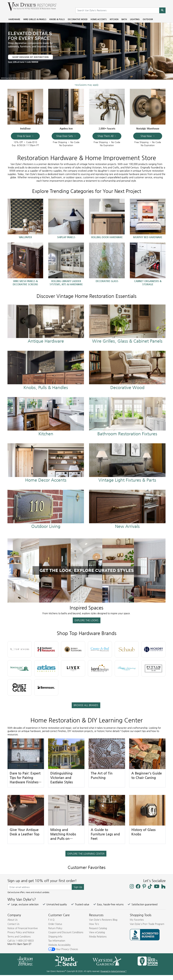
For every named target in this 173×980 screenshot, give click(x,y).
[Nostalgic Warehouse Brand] (20, 668)
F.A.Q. (52, 920)
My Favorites (137, 920)
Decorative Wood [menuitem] (78, 19)
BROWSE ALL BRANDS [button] (86, 705)
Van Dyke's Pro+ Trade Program (147, 924)
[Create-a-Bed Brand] (100, 649)
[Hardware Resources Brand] (46, 649)
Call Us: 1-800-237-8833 (21, 941)
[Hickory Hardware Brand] (153, 649)
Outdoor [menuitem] (148, 19)
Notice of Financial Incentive (23, 928)
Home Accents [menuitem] (99, 19)
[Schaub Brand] (127, 649)
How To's (94, 924)
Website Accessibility (59, 945)
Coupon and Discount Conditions (66, 932)
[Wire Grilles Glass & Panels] (127, 324)
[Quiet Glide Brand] (20, 687)
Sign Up (78, 887)
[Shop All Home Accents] (46, 463)
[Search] (162, 10)
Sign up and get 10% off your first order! (42, 881)
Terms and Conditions (19, 936)
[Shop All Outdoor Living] (46, 509)
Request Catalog (98, 928)
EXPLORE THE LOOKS (86, 620)
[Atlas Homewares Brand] (46, 668)
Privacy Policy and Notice (21, 932)
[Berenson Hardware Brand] (46, 687)
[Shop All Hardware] (46, 324)
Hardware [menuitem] (14, 19)
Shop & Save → (25, 136)
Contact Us (13, 924)
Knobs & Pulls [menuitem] (57, 19)
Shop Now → (148, 136)
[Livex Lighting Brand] (73, 668)
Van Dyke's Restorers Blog (103, 920)
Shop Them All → (107, 136)
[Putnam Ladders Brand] (153, 668)
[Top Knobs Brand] (20, 649)
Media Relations (98, 936)
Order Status (55, 924)
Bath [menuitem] (124, 19)
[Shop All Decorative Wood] (127, 370)
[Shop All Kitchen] (46, 417)
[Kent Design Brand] (100, 668)
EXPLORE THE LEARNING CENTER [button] (86, 854)
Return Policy (55, 928)
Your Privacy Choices (63, 949)
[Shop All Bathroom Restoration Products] (127, 417)
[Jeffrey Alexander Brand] (73, 649)
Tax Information (57, 941)
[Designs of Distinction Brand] (127, 668)
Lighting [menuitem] (135, 19)
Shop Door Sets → (66, 136)
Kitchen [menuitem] (114, 19)
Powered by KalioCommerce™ (114, 971)
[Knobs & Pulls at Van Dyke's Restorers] (46, 370)
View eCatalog (97, 932)
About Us (12, 920)
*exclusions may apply (86, 85)
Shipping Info (55, 936)
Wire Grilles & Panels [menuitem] (35, 19)
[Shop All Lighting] (127, 463)
